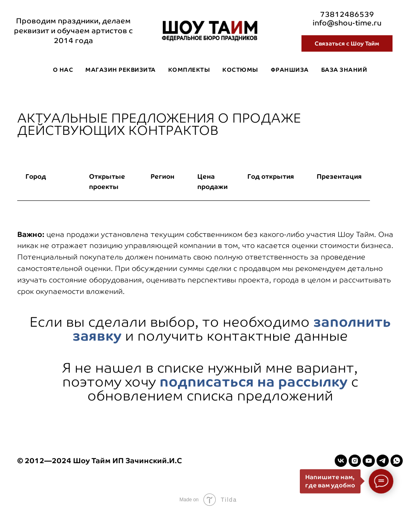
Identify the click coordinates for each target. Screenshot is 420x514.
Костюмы (240, 70)
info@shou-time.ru (347, 23)
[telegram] (383, 461)
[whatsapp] (397, 461)
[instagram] (355, 461)
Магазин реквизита (121, 70)
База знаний (344, 70)
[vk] (341, 461)
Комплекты (189, 70)
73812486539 (347, 14)
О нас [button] (63, 70)
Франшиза (290, 70)
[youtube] (369, 461)
